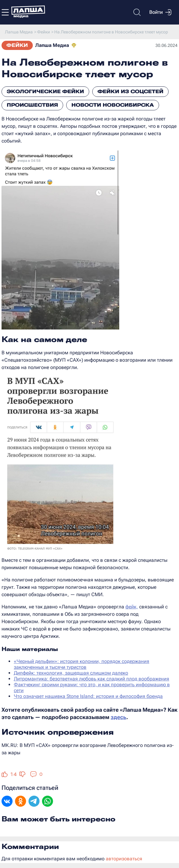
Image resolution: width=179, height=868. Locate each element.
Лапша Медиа (52, 45)
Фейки (17, 45)
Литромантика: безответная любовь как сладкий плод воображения (91, 679)
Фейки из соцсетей (130, 91)
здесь (118, 717)
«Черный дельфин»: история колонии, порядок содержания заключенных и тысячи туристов (82, 664)
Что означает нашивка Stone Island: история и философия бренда (88, 696)
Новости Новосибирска (113, 105)
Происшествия (32, 105)
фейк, (132, 607)
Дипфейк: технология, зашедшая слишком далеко (71, 673)
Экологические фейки (45, 91)
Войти (160, 12)
